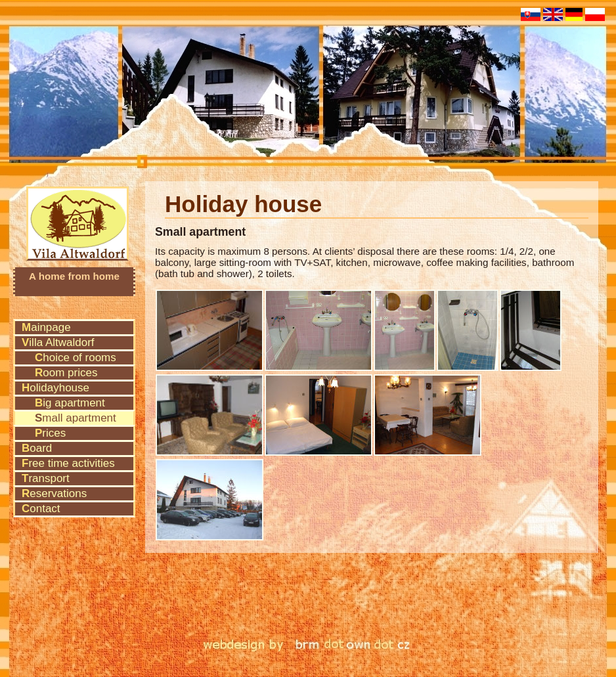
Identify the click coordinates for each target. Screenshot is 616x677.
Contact (41, 509)
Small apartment (76, 418)
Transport (46, 478)
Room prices (66, 373)
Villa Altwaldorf (58, 342)
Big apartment (70, 403)
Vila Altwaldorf (78, 206)
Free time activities (68, 463)
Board (37, 448)
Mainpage (46, 327)
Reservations (54, 493)
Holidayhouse (55, 388)
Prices (50, 433)
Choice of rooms (76, 358)
